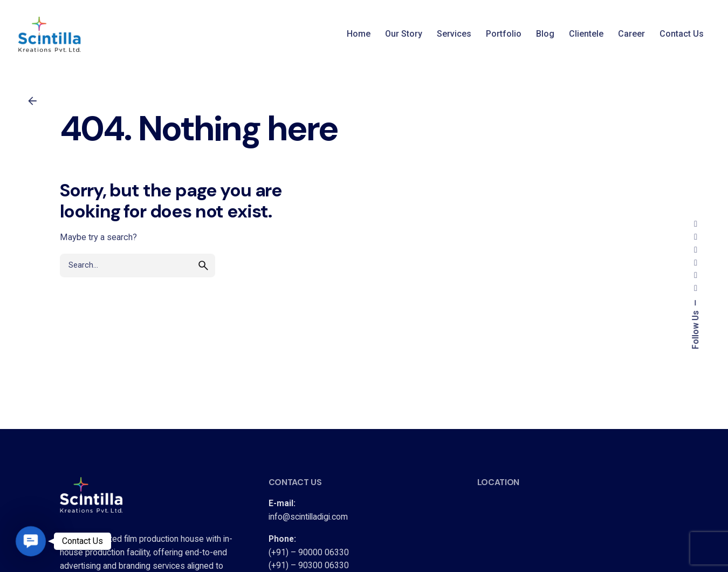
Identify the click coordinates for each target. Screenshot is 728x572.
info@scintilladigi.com (308, 517)
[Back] (32, 101)
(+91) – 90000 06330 (309, 553)
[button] (31, 541)
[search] (203, 265)
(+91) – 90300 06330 (309, 566)
